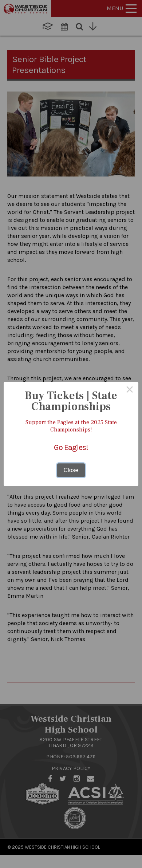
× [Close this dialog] (130, 390)
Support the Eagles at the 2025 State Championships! (71, 426)
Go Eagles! (71, 447)
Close (71, 470)
